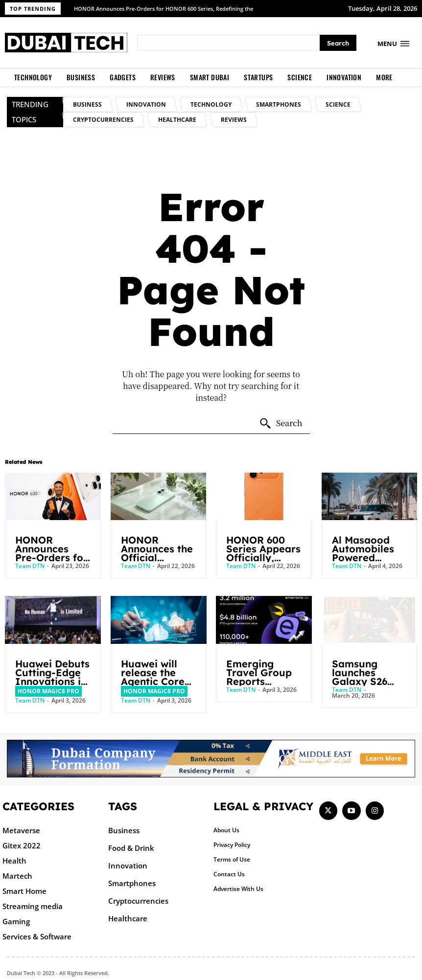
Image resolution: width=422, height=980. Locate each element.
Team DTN (30, 566)
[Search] (338, 43)
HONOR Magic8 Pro (48, 691)
